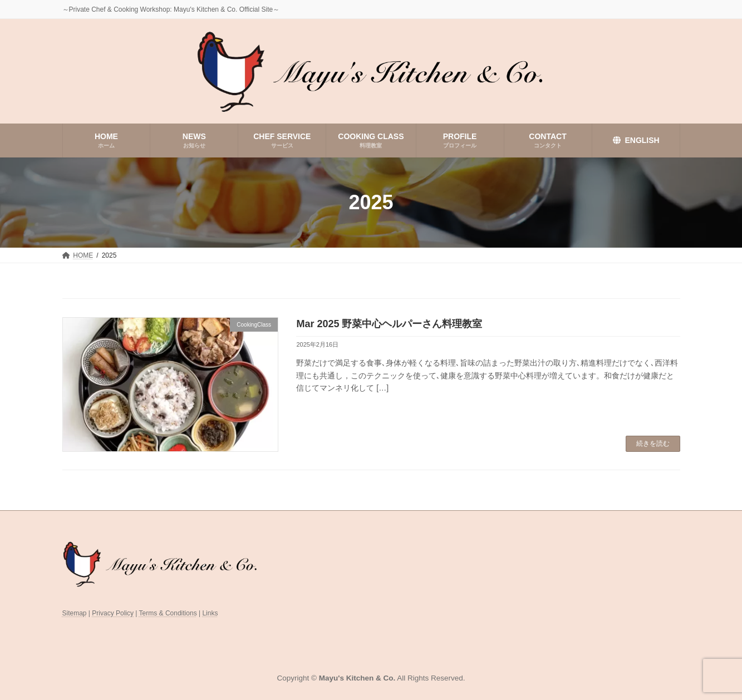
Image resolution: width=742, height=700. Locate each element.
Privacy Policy (113, 613)
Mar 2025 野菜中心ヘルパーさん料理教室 (389, 324)
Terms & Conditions (168, 613)
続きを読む (653, 443)
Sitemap (75, 613)
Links (210, 613)
